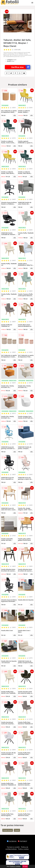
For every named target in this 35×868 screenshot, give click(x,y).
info (15, 115)
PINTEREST (22, 841)
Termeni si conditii (13, 847)
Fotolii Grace (8, 830)
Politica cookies (23, 849)
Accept (25, 866)
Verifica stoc (21, 67)
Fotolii (17, 830)
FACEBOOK (12, 841)
